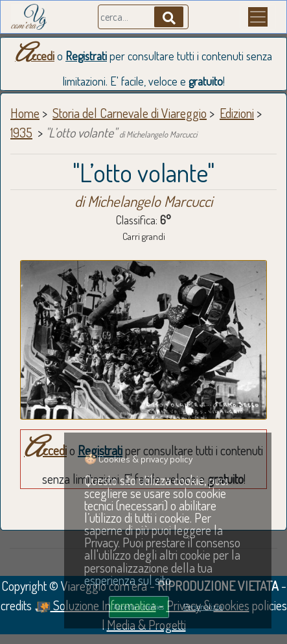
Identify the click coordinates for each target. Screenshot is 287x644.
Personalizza (203, 606)
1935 (21, 132)
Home (25, 113)
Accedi (35, 56)
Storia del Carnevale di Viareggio (130, 113)
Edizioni (237, 113)
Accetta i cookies (139, 606)
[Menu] (258, 17)
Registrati (86, 56)
